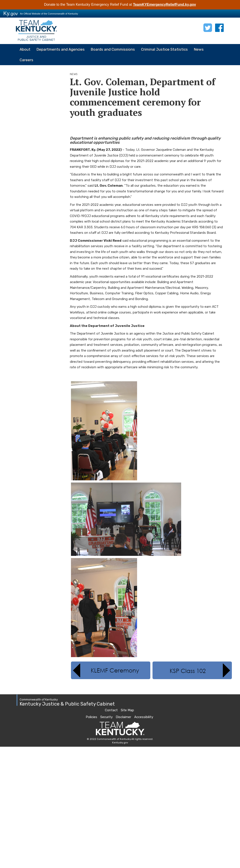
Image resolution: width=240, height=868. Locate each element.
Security (106, 717)
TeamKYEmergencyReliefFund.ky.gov (164, 5)
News (199, 49)
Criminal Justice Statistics (164, 49)
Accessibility (144, 717)
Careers (26, 60)
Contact (111, 710)
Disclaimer (123, 717)
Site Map (127, 710)
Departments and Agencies (61, 49)
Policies (91, 717)
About (25, 49)
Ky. (11, 13)
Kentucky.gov (120, 743)
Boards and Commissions (113, 49)
